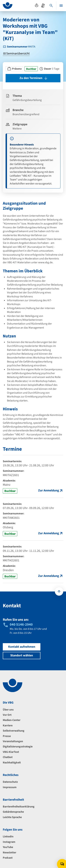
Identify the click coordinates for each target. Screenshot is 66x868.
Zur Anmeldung (49, 490)
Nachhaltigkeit (12, 763)
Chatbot (8, 757)
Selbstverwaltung (14, 731)
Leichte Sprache (12, 817)
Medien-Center (12, 720)
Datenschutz (10, 782)
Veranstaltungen (13, 741)
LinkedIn (8, 837)
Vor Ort (7, 715)
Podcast (8, 858)
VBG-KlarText (11, 752)
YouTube (8, 847)
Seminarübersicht (16, 54)
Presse (7, 736)
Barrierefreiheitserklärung (19, 807)
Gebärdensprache (13, 812)
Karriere (8, 725)
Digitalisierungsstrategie (18, 747)
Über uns (8, 710)
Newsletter (9, 853)
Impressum (10, 787)
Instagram (9, 842)
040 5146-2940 (21, 625)
